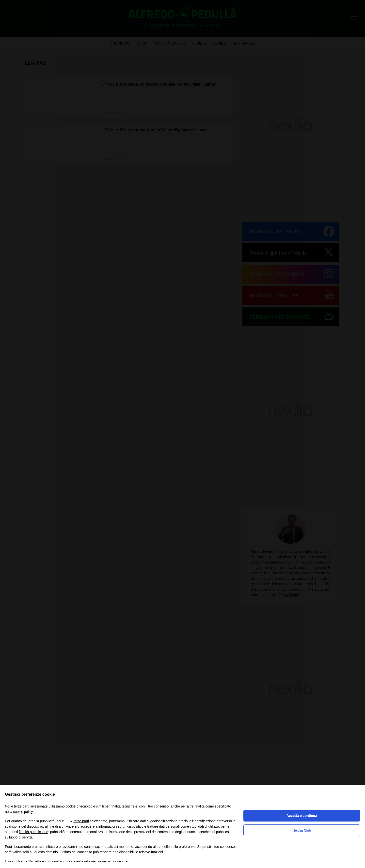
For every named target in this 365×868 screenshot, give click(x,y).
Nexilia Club (302, 830)
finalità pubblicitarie (34, 832)
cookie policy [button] (23, 812)
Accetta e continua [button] (302, 816)
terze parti (81, 821)
